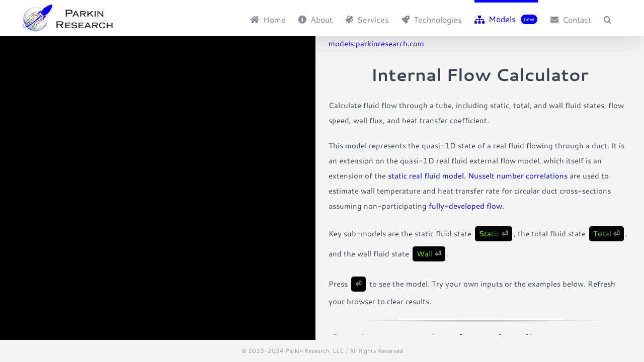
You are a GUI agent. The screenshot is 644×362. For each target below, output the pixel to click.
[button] (620, 18)
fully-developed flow (465, 206)
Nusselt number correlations (518, 176)
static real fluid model (426, 176)
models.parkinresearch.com (376, 43)
